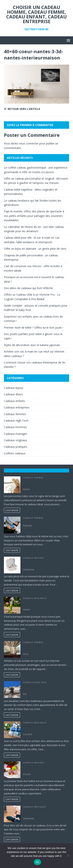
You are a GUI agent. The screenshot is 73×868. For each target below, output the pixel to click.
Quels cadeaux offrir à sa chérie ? (43, 521)
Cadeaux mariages (16, 434)
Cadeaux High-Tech (16, 421)
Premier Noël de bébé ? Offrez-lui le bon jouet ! (33, 328)
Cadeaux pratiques (16, 447)
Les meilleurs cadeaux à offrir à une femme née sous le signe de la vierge (45, 483)
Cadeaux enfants (15, 401)
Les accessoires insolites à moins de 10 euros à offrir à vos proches (44, 603)
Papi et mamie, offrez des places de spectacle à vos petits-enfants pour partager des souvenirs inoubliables (34, 216)
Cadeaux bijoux (14, 388)
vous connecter (29, 143)
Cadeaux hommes (15, 427)
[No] (68, 856)
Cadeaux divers (13, 394)
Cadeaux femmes (15, 414)
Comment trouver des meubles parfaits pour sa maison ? (41, 688)
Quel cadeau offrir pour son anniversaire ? (39, 728)
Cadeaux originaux (15, 440)
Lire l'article (12, 510)
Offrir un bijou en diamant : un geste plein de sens (35, 249)
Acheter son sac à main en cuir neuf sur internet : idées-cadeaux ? (44, 648)
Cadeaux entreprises (17, 407)
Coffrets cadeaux (15, 453)
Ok (37, 862)
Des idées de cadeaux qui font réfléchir (28, 288)
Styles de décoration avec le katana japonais (32, 345)
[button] (68, 40)
